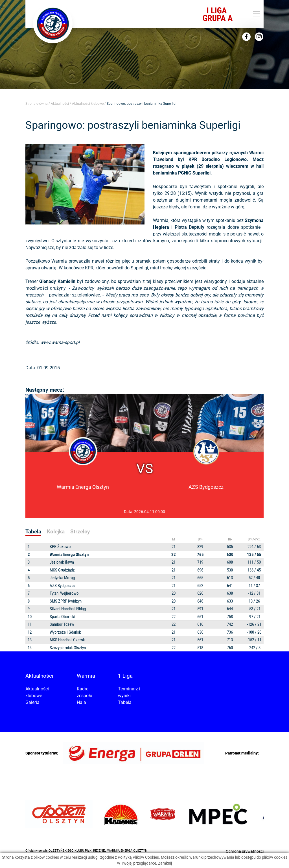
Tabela (125, 702)
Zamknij (165, 863)
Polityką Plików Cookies (138, 857)
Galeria (32, 702)
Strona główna (37, 104)
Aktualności (60, 104)
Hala (81, 702)
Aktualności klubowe (88, 104)
